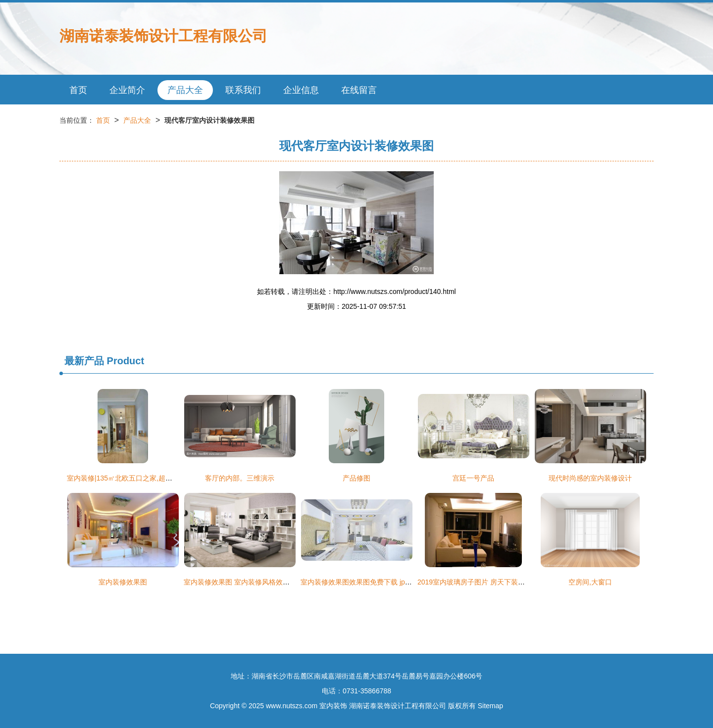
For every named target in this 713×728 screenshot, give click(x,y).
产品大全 (185, 90)
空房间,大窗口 (590, 582)
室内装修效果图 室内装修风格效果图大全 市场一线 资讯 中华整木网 (288, 582)
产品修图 (356, 478)
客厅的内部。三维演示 (240, 478)
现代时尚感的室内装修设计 (590, 478)
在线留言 (359, 90)
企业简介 (127, 90)
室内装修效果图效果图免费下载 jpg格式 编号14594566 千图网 (396, 582)
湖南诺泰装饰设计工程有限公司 (163, 36)
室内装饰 (333, 706)
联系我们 (243, 90)
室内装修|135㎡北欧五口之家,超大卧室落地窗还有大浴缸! (155, 478)
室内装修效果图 (123, 582)
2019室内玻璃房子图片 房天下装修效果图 (482, 582)
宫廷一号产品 (473, 478)
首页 (78, 90)
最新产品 (84, 361)
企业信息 (301, 90)
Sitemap (490, 706)
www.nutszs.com (292, 706)
